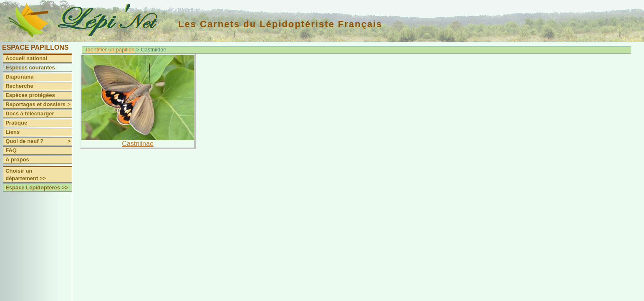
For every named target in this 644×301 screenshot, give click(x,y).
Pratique (16, 123)
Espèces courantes (30, 68)
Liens (13, 132)
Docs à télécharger (30, 114)
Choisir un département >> (26, 175)
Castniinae (138, 144)
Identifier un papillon (110, 50)
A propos (17, 159)
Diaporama (19, 77)
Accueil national (26, 58)
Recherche (19, 86)
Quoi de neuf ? (39, 141)
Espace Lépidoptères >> (37, 187)
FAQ (11, 150)
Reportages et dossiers (39, 105)
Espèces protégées (30, 95)
